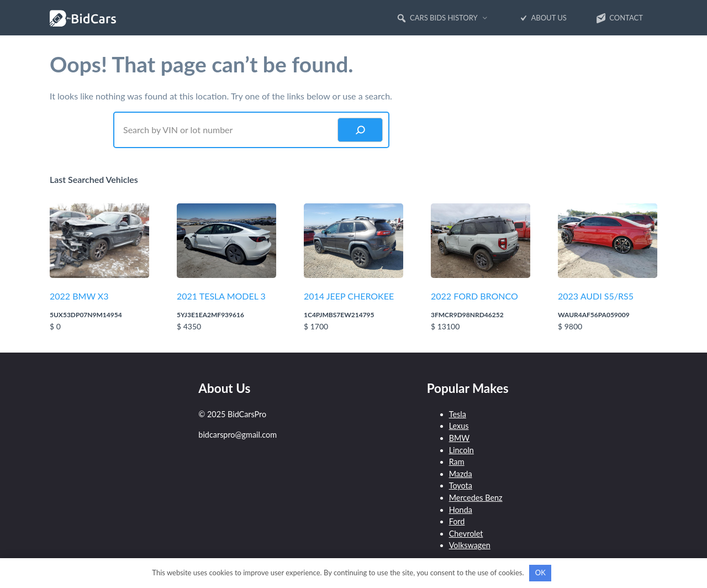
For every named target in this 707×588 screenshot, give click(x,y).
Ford (457, 521)
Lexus (459, 426)
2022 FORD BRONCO (474, 296)
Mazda (461, 474)
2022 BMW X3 (79, 296)
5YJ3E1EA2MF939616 (210, 315)
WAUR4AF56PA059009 (594, 315)
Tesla (458, 414)
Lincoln (461, 450)
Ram (457, 462)
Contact (619, 18)
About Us (542, 18)
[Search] (360, 130)
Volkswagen (470, 545)
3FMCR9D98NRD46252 (467, 315)
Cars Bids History (437, 18)
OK (540, 573)
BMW (460, 438)
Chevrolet (466, 534)
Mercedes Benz (476, 498)
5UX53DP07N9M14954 (86, 315)
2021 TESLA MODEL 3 (221, 296)
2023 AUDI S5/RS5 (596, 296)
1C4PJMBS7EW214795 (339, 315)
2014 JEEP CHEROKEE (349, 296)
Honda (461, 510)
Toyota (461, 485)
